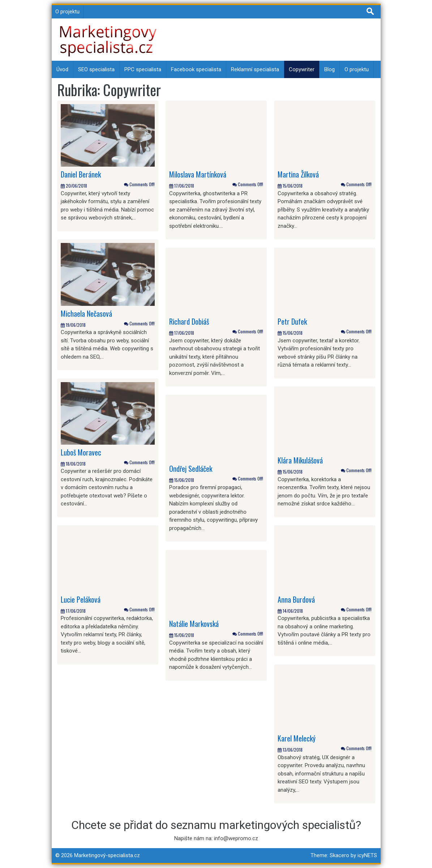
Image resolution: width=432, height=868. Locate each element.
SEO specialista (96, 69)
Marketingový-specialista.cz (107, 855)
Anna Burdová (296, 599)
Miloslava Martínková (198, 174)
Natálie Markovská (194, 624)
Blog (330, 69)
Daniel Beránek (81, 174)
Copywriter (302, 69)
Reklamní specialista (255, 69)
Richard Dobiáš (189, 321)
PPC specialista (143, 69)
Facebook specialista (196, 69)
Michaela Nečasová (86, 313)
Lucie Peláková (81, 599)
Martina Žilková (298, 174)
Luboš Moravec (81, 452)
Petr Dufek (292, 321)
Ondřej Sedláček (191, 469)
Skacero (339, 855)
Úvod (62, 69)
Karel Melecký (297, 738)
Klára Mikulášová (300, 460)
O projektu (67, 12)
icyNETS (367, 855)
